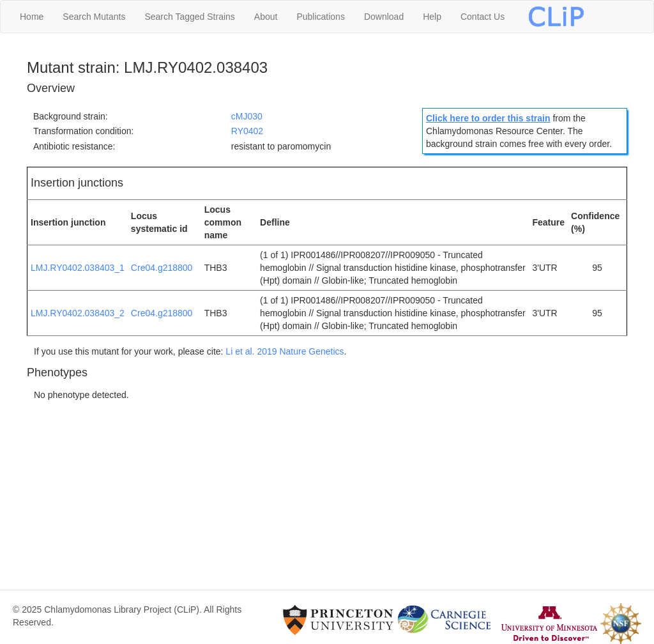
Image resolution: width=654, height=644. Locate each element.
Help (432, 17)
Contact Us (483, 17)
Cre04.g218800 (162, 268)
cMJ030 (247, 116)
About (266, 17)
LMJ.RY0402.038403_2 (78, 313)
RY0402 (247, 131)
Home (32, 17)
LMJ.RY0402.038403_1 (78, 268)
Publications (321, 17)
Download (384, 17)
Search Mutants (94, 17)
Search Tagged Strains (189, 17)
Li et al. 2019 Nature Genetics (285, 351)
